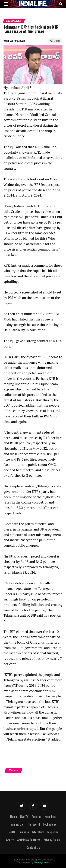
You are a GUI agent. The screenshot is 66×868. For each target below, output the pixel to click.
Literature (38, 832)
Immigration (17, 824)
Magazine (53, 832)
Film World (34, 824)
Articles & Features (29, 840)
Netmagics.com (42, 862)
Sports (10, 840)
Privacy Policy (52, 840)
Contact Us (33, 847)
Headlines (14, 21)
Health (12, 832)
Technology (50, 824)
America (37, 816)
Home (14, 816)
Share (55, 41)
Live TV (24, 816)
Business (24, 832)
